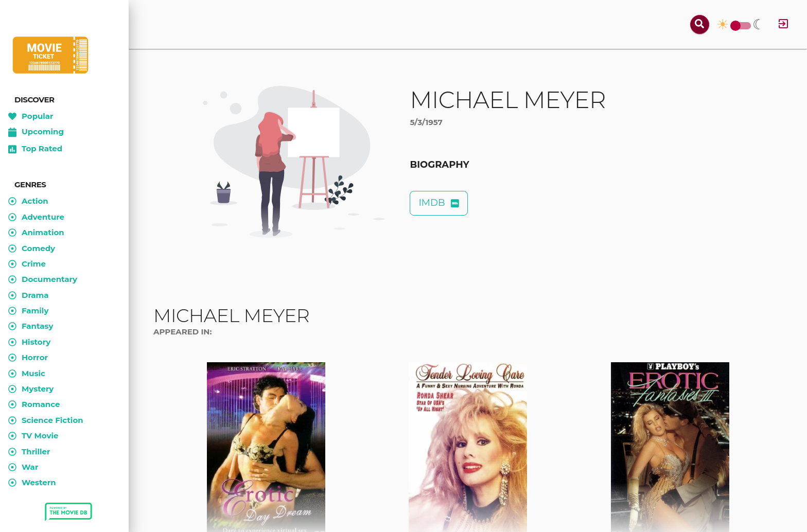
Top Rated (35, 149)
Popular (31, 116)
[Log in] (783, 24)
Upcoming (36, 132)
